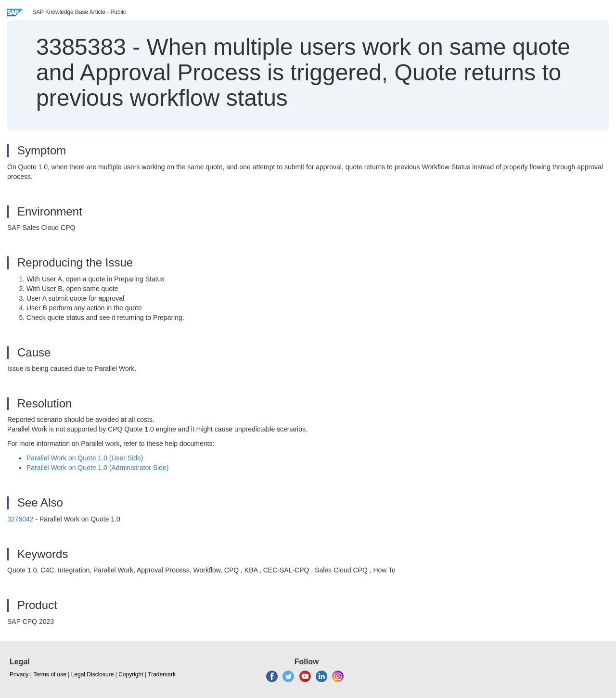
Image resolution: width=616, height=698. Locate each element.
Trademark (162, 674)
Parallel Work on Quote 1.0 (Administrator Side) (97, 468)
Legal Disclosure (93, 674)
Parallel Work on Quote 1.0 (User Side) (85, 458)
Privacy (19, 674)
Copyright (131, 674)
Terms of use (50, 674)
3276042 (20, 519)
